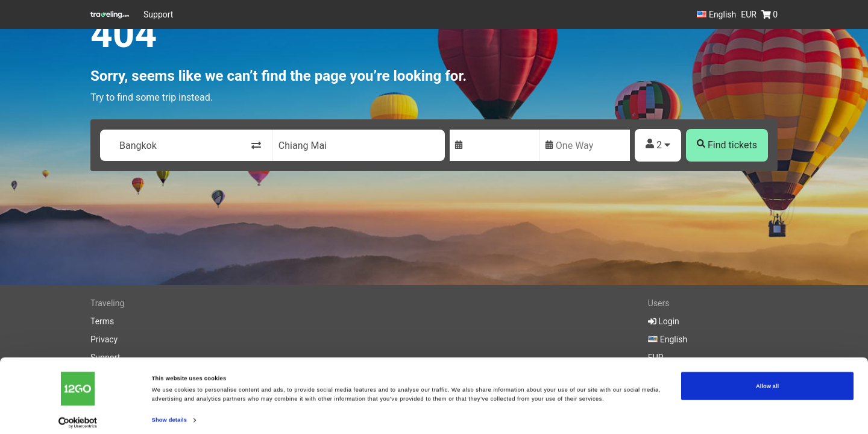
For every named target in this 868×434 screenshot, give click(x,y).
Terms (102, 321)
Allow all (767, 377)
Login (664, 321)
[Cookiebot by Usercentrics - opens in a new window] (78, 414)
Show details (169, 411)
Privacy (104, 339)
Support (158, 14)
